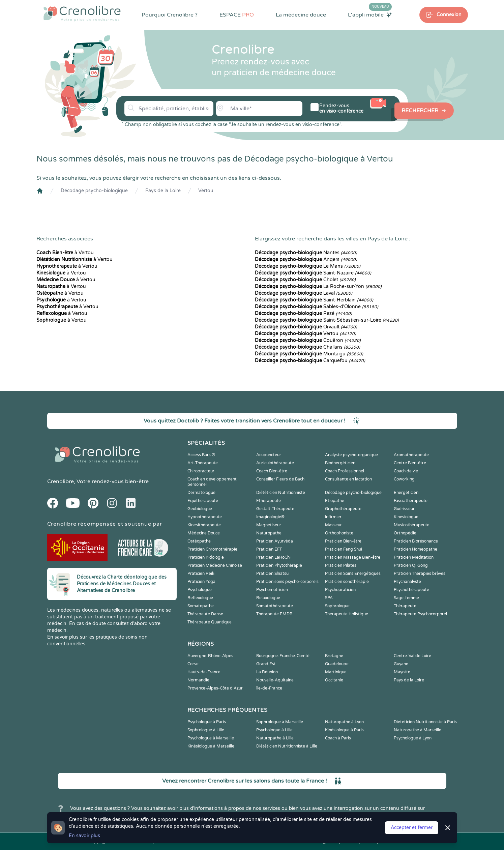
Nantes (306, 253)
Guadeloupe (337, 664)
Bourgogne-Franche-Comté (283, 656)
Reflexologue (200, 598)
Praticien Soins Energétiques (353, 574)
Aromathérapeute (411, 455)
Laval (304, 293)
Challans (307, 347)
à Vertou (65, 253)
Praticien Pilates (341, 565)
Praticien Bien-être (343, 541)
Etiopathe (335, 501)
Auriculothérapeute (275, 463)
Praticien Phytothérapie (279, 565)
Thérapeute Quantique (210, 622)
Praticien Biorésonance (416, 541)
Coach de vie (406, 471)
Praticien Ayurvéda (275, 541)
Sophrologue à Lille (206, 730)
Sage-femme (406, 598)
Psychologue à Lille (274, 730)
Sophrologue (337, 606)
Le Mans (308, 266)
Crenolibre (61, 481)
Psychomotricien (272, 590)
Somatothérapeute (275, 606)
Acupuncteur (269, 455)
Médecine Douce (204, 533)
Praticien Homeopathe (416, 549)
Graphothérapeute (343, 509)
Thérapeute (405, 606)
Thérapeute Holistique (347, 614)
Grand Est (266, 664)
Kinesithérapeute (204, 525)
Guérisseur (404, 509)
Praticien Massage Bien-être (353, 557)
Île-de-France (269, 688)
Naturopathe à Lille (275, 738)
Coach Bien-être (272, 471)
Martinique (336, 672)
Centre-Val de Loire (412, 656)
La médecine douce (301, 15)
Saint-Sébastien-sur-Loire (327, 320)
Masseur (333, 525)
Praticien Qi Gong (411, 565)
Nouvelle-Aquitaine (275, 680)
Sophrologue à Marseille (280, 722)
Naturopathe (269, 533)
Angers (306, 259)
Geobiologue (200, 509)
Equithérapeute (203, 501)
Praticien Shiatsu (272, 574)
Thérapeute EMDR (274, 614)
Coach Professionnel (345, 471)
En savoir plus (84, 836)
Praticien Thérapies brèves (420, 574)
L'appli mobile (370, 14)
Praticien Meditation (414, 557)
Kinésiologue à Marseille (211, 746)
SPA (329, 598)
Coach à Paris (338, 738)
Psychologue (200, 590)
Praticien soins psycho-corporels (287, 582)
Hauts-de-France (204, 672)
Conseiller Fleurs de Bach (280, 479)
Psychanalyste (407, 582)
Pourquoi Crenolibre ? (170, 15)
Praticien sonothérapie (347, 582)
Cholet (305, 280)
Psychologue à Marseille (211, 738)
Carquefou (310, 361)
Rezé (303, 313)
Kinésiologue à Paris (344, 730)
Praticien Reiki (201, 574)
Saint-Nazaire (313, 273)
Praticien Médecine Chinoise (215, 565)
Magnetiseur (269, 525)
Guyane (401, 664)
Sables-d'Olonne (317, 307)
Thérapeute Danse (205, 614)
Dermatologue (201, 493)
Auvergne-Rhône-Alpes (210, 656)
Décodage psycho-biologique (94, 191)
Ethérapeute (269, 501)
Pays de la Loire (163, 191)
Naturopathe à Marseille (418, 730)
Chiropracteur (201, 471)
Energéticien (406, 493)
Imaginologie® (270, 517)
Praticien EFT (269, 549)
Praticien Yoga (201, 582)
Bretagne (334, 656)
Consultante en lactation (348, 479)
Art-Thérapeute (203, 463)
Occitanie (334, 680)
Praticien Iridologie (206, 557)
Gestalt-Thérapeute (275, 509)
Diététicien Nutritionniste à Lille (287, 746)
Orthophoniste (339, 533)
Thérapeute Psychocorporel (420, 614)
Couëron (308, 340)
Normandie (198, 680)
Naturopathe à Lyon (344, 722)
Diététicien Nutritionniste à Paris (425, 722)
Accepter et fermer (412, 828)
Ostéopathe (199, 541)
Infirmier (333, 517)
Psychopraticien (340, 590)
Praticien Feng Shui (344, 549)
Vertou (206, 191)
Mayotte (402, 672)
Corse (193, 664)
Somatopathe (201, 606)
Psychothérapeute (411, 590)
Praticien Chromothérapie (212, 549)
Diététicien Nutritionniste (281, 493)
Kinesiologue (406, 517)
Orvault (306, 327)
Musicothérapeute (412, 525)
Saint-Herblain (314, 300)
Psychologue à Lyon (413, 738)
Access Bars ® (201, 455)
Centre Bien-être (410, 463)
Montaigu (309, 354)
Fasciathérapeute (411, 501)
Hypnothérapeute (205, 517)
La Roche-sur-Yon (318, 286)
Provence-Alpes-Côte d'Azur (215, 688)
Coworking (404, 479)
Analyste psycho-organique (351, 455)
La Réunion (267, 672)
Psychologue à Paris (207, 722)
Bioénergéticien (340, 463)
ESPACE (237, 15)
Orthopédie (405, 533)
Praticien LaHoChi (273, 557)
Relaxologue (268, 598)
